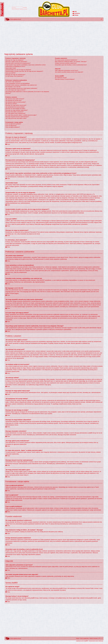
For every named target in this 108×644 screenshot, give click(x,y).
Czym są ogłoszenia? (11, 126)
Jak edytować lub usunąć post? (14, 100)
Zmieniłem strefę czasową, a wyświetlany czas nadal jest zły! (21, 85)
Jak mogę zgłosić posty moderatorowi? (16, 113)
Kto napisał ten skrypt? (61, 78)
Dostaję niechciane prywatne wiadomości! (66, 63)
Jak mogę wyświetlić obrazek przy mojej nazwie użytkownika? (21, 88)
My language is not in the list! (13, 87)
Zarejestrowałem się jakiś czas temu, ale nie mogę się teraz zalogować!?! (24, 71)
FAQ (76, 12)
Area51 (95, 598)
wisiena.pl (101, 641)
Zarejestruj (77, 13)
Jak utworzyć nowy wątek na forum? (15, 99)
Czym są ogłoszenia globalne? (13, 124)
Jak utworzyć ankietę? (11, 104)
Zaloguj (76, 15)
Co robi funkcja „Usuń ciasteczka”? (14, 76)
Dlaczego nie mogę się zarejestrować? (15, 75)
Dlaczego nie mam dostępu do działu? (15, 108)
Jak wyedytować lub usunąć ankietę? (15, 107)
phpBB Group (63, 588)
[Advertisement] (54, 36)
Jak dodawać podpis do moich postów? (16, 102)
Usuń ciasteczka (84, 638)
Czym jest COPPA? (10, 73)
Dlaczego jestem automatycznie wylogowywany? (18, 63)
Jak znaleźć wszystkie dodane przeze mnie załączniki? (69, 72)
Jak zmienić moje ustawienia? (13, 82)
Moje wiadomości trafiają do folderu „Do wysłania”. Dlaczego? (71, 62)
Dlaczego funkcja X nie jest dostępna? (65, 79)
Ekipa (78, 638)
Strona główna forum (16, 19)
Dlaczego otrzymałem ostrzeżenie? (15, 112)
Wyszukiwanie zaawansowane (20, 9)
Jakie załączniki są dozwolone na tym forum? (67, 70)
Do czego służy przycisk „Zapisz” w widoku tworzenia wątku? (21, 115)
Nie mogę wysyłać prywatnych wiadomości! (66, 60)
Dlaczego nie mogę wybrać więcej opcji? (16, 105)
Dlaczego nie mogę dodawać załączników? (17, 110)
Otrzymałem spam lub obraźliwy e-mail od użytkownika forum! (71, 65)
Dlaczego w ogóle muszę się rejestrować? (16, 62)
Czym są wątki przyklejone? (13, 127)
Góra (8, 144)
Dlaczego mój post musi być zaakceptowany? (17, 117)
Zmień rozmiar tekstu (101, 19)
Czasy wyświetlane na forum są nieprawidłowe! (18, 83)
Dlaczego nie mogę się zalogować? (15, 60)
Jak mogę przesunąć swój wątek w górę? (16, 118)
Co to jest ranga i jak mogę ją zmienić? (15, 90)
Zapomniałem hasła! (11, 68)
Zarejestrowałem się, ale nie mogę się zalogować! (18, 70)
